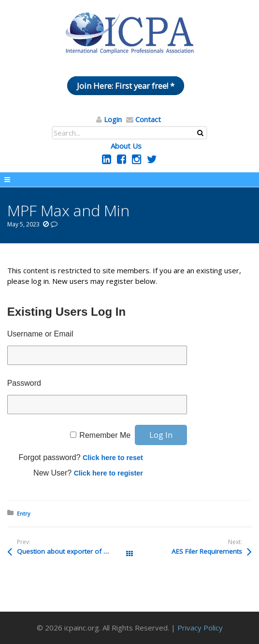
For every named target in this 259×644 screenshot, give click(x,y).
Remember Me (105, 435)
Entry (23, 513)
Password (24, 383)
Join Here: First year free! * (126, 86)
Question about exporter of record (70, 551)
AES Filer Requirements (207, 551)
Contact (148, 119)
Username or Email (40, 334)
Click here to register (108, 473)
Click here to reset (113, 458)
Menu (129, 180)
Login (113, 119)
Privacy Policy (200, 628)
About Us (126, 146)
